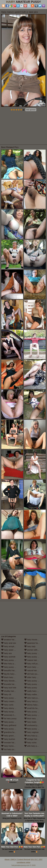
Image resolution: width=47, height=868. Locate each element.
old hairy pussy (32, 674)
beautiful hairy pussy (11, 670)
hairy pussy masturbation (35, 657)
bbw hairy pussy (10, 664)
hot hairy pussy (9, 749)
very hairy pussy (33, 736)
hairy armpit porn (10, 646)
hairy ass (6, 653)
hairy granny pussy (11, 736)
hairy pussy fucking (11, 722)
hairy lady (30, 646)
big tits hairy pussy (11, 674)
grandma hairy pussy (12, 732)
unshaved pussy (33, 725)
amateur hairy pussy (11, 640)
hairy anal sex (9, 643)
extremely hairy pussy (12, 715)
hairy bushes (8, 739)
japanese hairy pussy (35, 643)
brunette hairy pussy (11, 684)
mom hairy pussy (33, 667)
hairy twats (30, 722)
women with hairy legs (35, 650)
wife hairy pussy (33, 746)
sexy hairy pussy (33, 701)
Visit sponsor (31, 110)
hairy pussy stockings (35, 715)
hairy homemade (10, 746)
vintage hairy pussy (34, 739)
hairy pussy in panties (35, 684)
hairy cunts (7, 705)
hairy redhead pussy (35, 695)
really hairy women (34, 691)
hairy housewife (33, 640)
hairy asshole (8, 657)
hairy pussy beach (10, 667)
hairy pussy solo (33, 712)
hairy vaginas (31, 732)
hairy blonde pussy (11, 681)
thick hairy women (34, 719)
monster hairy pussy (11, 743)
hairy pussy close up (11, 698)
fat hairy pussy (9, 719)
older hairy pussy (33, 677)
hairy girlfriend (9, 725)
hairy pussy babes (10, 660)
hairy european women (12, 712)
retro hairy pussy (33, 698)
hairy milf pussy (32, 664)
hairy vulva (30, 743)
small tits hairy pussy (35, 708)
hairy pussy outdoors (35, 681)
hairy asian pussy (10, 650)
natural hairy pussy (34, 670)
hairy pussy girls (10, 729)
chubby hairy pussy (11, 691)
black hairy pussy (10, 677)
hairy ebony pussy (10, 708)
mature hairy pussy (34, 660)
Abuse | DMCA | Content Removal (17, 859)
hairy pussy (31, 688)
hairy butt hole (9, 688)
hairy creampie (9, 701)
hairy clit (6, 695)
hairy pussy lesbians (35, 653)
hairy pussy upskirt (34, 729)
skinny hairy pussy (34, 705)
